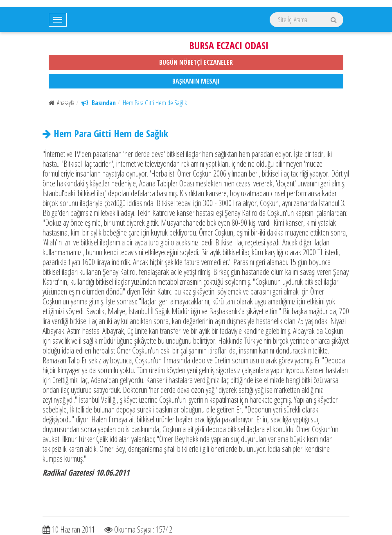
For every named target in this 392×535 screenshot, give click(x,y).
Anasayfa (62, 103)
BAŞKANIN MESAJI (196, 81)
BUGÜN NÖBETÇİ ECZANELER (196, 62)
